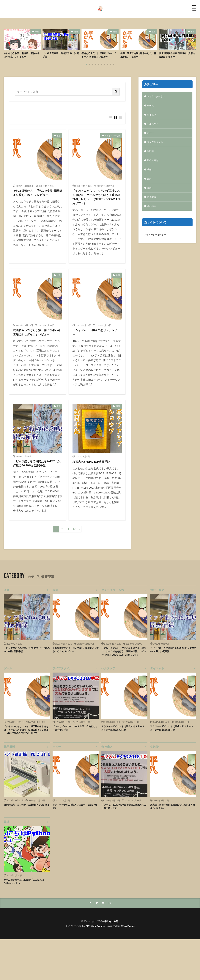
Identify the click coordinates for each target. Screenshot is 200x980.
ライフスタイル (156, 151)
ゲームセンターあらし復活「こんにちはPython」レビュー (26, 921)
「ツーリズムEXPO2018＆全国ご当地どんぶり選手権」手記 (75, 761)
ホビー (151, 141)
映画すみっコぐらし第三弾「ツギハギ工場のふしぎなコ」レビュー (37, 349)
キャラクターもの (112, 141)
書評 (150, 190)
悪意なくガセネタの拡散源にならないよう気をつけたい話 (172, 845)
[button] (7, 43)
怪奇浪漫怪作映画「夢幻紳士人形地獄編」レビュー (177, 56)
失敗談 (151, 161)
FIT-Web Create (94, 966)
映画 (37, 32)
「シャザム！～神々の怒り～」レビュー (96, 347)
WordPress (129, 966)
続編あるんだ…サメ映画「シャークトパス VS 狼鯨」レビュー (99, 56)
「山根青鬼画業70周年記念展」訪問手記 (61, 56)
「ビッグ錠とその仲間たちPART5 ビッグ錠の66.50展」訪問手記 (38, 487)
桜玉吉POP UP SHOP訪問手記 (95, 482)
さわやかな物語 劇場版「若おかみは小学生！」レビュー (22, 56)
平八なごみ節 (111, 962)
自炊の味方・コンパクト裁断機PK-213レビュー (27, 845)
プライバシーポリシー (157, 248)
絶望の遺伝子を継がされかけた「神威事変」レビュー (139, 56)
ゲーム (151, 112)
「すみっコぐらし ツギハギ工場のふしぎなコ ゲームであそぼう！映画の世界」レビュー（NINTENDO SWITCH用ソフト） (96, 207)
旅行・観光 (154, 170)
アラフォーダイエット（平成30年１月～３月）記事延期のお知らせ (124, 761)
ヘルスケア (154, 131)
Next (75, 556)
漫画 (76, 32)
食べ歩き (152, 219)
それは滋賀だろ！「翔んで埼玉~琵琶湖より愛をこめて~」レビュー (37, 202)
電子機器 (152, 209)
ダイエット (154, 122)
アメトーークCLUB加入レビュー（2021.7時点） (72, 845)
